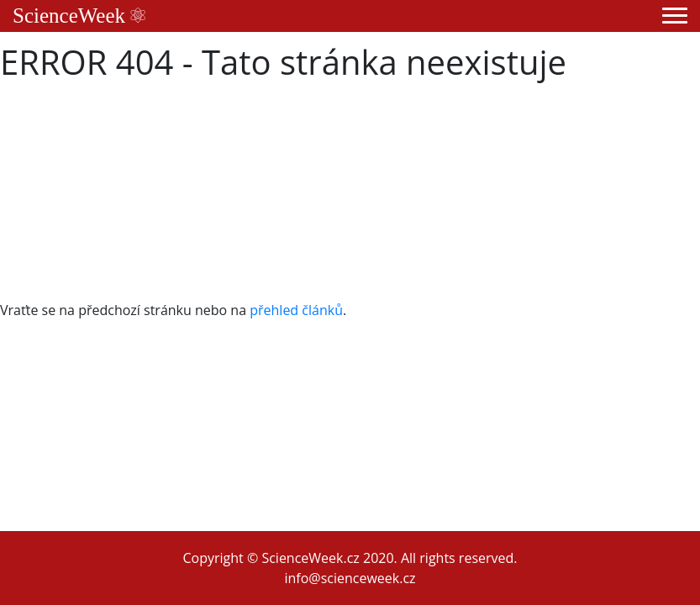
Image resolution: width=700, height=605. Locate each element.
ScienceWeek (79, 16)
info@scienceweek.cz (350, 578)
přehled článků (296, 310)
